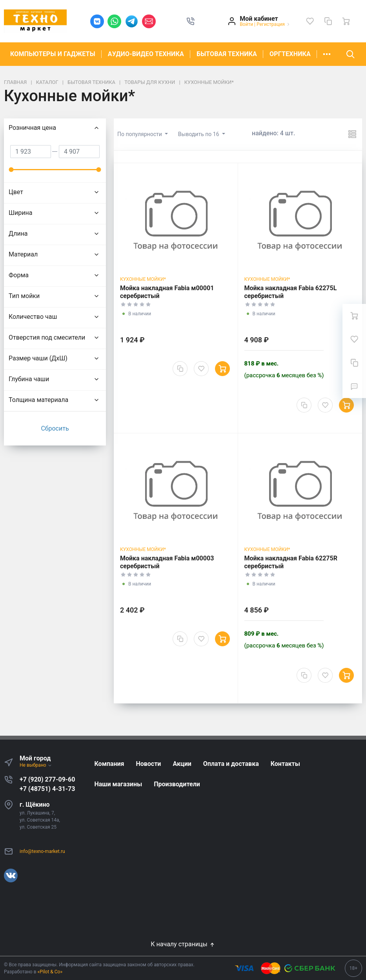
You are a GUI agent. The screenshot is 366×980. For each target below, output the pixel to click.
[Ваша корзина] (346, 21)
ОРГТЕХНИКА (290, 54)
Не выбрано (36, 765)
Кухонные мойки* (143, 279)
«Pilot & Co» (50, 972)
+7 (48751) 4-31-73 (47, 789)
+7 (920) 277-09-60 (47, 779)
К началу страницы (183, 944)
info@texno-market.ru (42, 851)
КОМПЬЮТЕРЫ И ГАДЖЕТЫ (53, 54)
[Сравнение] (328, 21)
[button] (191, 21)
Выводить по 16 (199, 134)
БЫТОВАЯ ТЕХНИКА (227, 54)
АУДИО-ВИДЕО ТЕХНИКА (146, 54)
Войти (246, 24)
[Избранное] (310, 21)
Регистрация (271, 24)
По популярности (140, 134)
